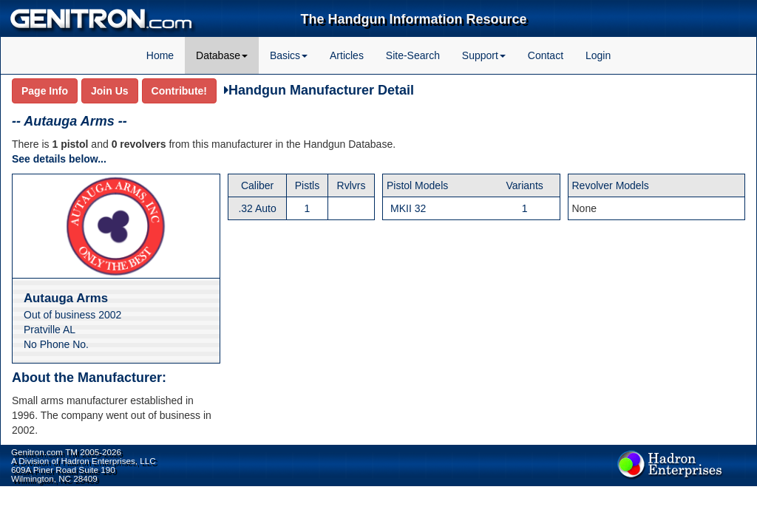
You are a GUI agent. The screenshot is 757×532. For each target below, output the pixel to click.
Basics (289, 55)
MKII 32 (408, 208)
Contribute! (179, 91)
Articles (347, 55)
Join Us (110, 91)
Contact (546, 55)
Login (598, 55)
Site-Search (413, 55)
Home (160, 55)
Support (484, 55)
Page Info (45, 91)
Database (222, 55)
